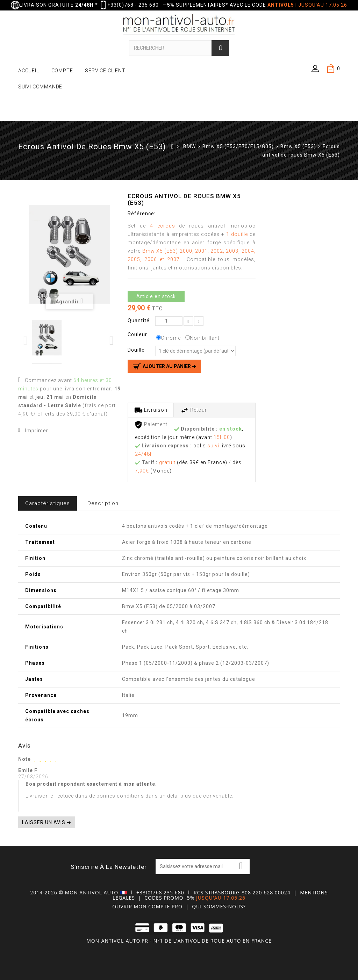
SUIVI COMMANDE (40, 87)
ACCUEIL (29, 71)
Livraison (151, 410)
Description (103, 503)
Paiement (151, 425)
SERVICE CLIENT (105, 71)
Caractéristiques (48, 503)
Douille (137, 350)
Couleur (138, 334)
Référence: (142, 214)
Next (112, 341)
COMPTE (62, 71)
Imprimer (37, 431)
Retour (194, 410)
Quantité (139, 320)
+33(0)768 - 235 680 (133, 5)
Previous (26, 341)
